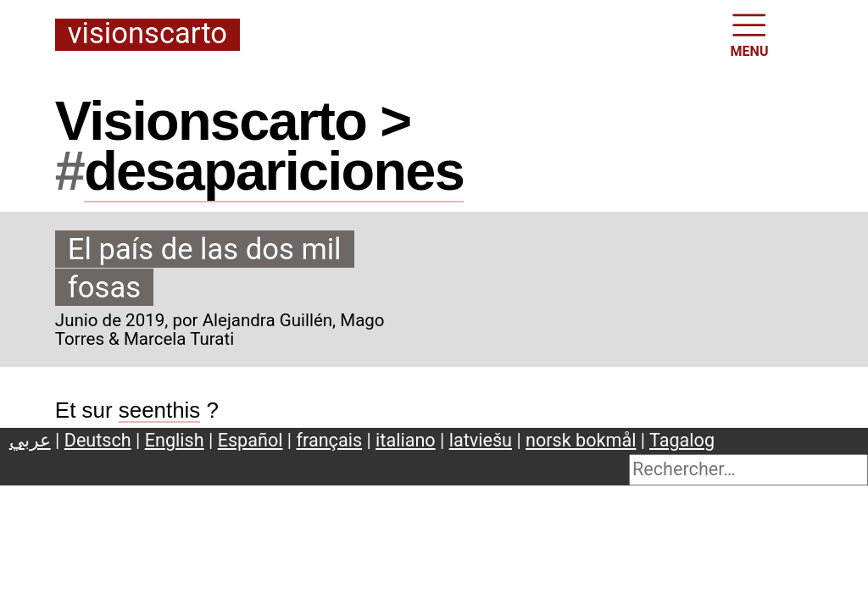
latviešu (481, 440)
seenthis (160, 410)
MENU (750, 34)
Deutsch (98, 440)
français (330, 440)
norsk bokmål (581, 440)
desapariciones (274, 171)
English (175, 440)
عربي (30, 440)
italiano (406, 440)
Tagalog (682, 440)
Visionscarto (147, 34)
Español (250, 440)
